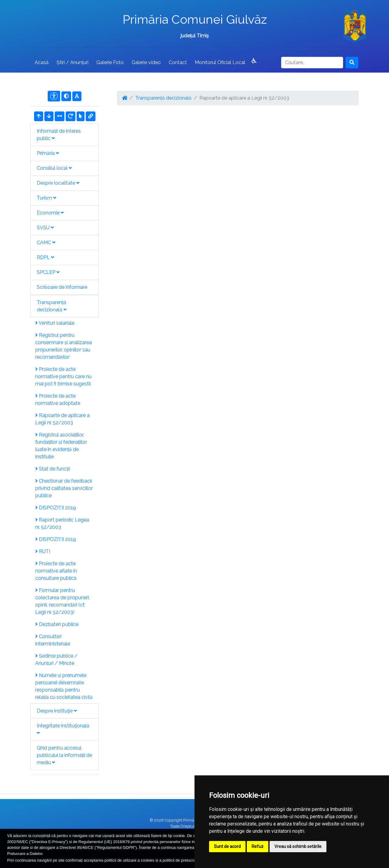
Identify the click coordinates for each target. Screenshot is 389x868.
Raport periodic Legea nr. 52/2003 (62, 523)
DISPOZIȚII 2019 (56, 508)
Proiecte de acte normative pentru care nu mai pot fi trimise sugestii (63, 376)
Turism (46, 198)
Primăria (48, 153)
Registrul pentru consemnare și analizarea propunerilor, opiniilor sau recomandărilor (64, 346)
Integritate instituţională (63, 729)
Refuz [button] (258, 846)
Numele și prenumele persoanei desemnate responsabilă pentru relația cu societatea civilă (64, 686)
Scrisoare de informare (62, 287)
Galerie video (146, 62)
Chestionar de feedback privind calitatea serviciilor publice (64, 488)
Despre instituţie (57, 711)
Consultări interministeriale (53, 640)
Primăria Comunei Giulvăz (195, 19)
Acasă (42, 62)
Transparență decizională (52, 306)
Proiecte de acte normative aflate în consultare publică (56, 571)
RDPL (45, 257)
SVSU (45, 228)
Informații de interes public (59, 135)
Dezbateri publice (57, 624)
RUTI (43, 551)
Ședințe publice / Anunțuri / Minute (56, 660)
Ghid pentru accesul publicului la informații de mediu (64, 755)
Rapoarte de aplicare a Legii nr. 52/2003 (62, 419)
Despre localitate (58, 183)
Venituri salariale (55, 323)
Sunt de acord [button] (227, 846)
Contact (178, 62)
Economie (50, 213)
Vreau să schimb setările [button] (298, 846)
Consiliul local (54, 168)
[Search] (312, 63)
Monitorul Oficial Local (220, 62)
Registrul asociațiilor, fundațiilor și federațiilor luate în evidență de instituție (61, 446)
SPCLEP (48, 272)
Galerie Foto (110, 62)
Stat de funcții (53, 469)
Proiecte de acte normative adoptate (58, 400)
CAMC (46, 243)
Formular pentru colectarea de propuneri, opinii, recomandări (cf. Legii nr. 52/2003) (62, 601)
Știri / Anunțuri (72, 62)
